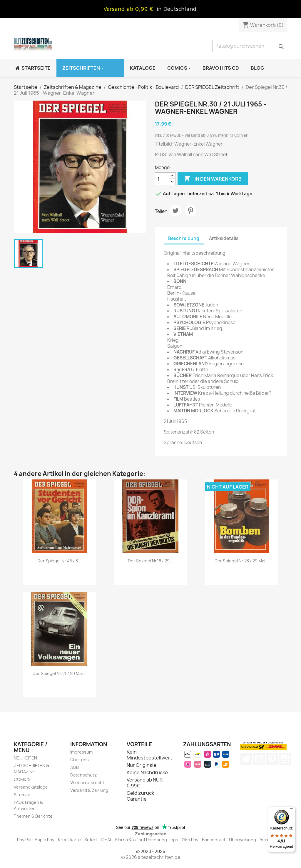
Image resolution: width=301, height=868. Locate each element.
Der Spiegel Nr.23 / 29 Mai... (242, 561)
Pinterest (190, 211)
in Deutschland (177, 9)
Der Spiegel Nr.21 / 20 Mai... (59, 673)
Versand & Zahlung (89, 790)
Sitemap (22, 795)
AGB (75, 767)
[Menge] (162, 179)
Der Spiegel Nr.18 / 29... (150, 561)
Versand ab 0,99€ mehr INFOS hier (216, 135)
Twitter (246, 759)
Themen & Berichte (33, 816)
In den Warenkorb (213, 179)
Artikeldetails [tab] (224, 238)
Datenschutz (83, 775)
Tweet (175, 211)
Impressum (81, 752)
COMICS (22, 779)
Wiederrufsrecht (87, 783)
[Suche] (250, 46)
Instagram (285, 759)
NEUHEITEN (25, 758)
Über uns (80, 760)
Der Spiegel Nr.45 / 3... (59, 561)
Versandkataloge (31, 787)
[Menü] (292, 810)
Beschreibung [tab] (184, 238)
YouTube (259, 759)
